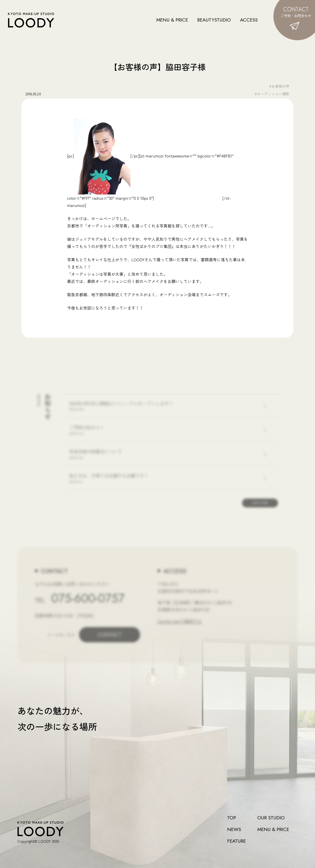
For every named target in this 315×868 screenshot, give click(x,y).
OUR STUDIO (271, 818)
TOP (232, 818)
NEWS (234, 829)
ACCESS (249, 20)
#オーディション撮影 (272, 94)
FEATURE (237, 841)
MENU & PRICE (172, 20)
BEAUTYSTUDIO (214, 20)
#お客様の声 (279, 86)
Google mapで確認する (180, 621)
